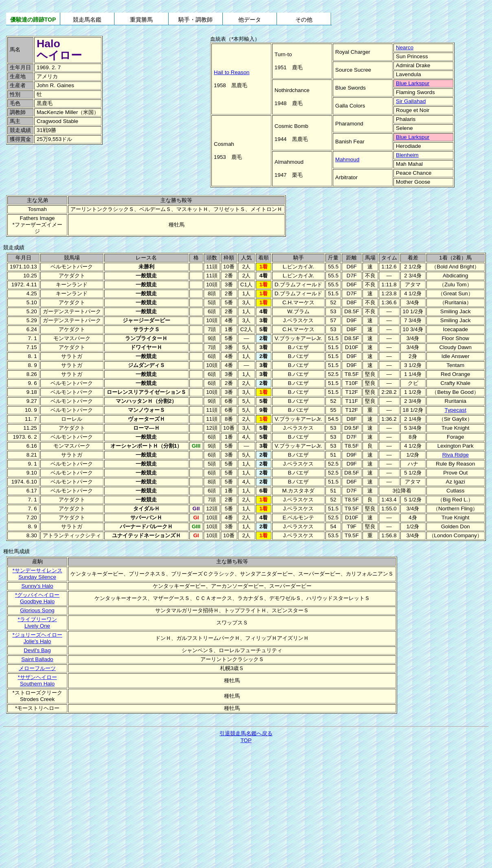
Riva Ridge (456, 455)
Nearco (405, 47)
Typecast (456, 410)
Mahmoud (347, 159)
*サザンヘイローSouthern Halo (37, 680)
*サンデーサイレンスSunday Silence (37, 574)
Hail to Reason (232, 72)
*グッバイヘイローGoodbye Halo (37, 598)
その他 (304, 20)
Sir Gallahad (411, 101)
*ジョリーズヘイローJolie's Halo (37, 638)
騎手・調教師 (195, 20)
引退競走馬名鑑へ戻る (246, 733)
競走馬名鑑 (87, 20)
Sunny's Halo (37, 586)
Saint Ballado (37, 659)
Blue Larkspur (413, 83)
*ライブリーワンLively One (37, 623)
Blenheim (407, 155)
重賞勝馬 (141, 20)
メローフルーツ (37, 668)
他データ (250, 20)
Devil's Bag (37, 650)
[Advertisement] (61, 163)
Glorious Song (37, 610)
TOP (246, 740)
